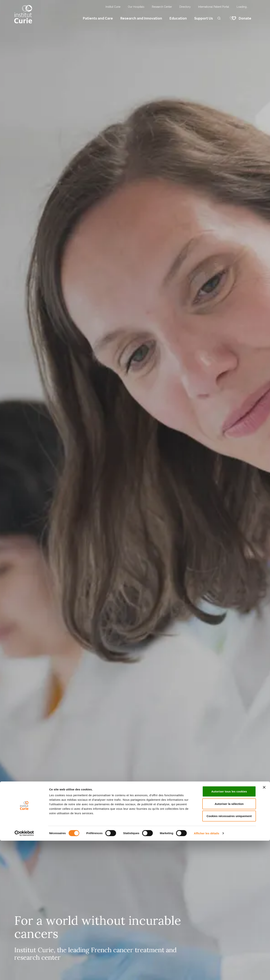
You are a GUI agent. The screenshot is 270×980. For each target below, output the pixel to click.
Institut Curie (113, 7)
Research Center (162, 7)
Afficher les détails (207, 973)
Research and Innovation (141, 18)
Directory (185, 7)
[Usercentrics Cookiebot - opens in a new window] (24, 973)
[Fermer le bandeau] (264, 927)
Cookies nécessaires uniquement (229, 955)
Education (178, 18)
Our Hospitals (136, 7)
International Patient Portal (214, 7)
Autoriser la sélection (229, 943)
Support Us (204, 18)
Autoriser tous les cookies (229, 931)
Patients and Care (98, 18)
